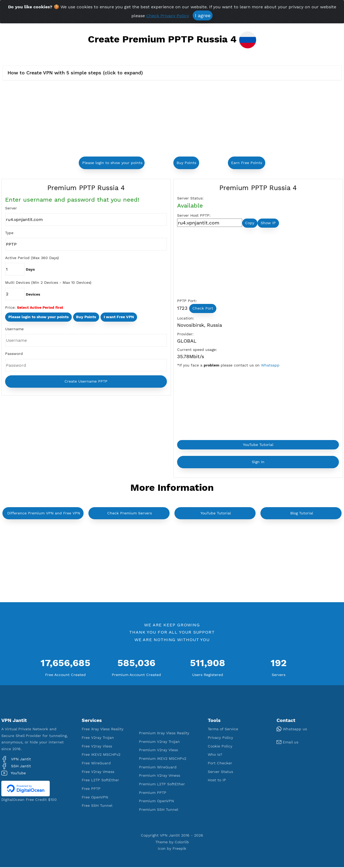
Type (9, 233)
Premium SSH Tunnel (159, 810)
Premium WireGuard (158, 768)
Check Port (203, 308)
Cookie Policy (220, 747)
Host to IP (217, 781)
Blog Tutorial (302, 514)
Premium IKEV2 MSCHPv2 (163, 759)
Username (14, 329)
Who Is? (215, 755)
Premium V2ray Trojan (159, 742)
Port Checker (220, 764)
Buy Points (186, 163)
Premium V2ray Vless (158, 751)
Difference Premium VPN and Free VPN (44, 514)
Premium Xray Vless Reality (164, 733)
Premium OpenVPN (156, 802)
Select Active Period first (40, 308)
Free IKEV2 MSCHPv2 (101, 755)
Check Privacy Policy (168, 16)
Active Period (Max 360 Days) (32, 258)
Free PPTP (91, 789)
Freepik (179, 849)
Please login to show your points (112, 163)
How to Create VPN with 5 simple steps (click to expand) (75, 73)
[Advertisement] (119, 119)
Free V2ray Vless (97, 747)
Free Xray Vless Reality (103, 730)
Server (11, 208)
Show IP (268, 223)
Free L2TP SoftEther (100, 781)
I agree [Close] (203, 15)
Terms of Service (223, 730)
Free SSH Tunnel (97, 806)
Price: (10, 308)
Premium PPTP (153, 793)
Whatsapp (270, 366)
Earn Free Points (247, 163)
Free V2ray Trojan (98, 738)
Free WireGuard (96, 764)
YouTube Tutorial (258, 445)
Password (14, 354)
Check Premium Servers (130, 514)
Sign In (258, 463)
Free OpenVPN (95, 798)
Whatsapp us (292, 729)
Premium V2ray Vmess (160, 776)
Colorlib (182, 842)
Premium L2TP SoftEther (162, 785)
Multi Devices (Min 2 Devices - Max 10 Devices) (48, 283)
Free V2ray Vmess (98, 772)
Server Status (220, 772)
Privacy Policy (220, 738)
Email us (287, 743)
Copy (250, 223)
